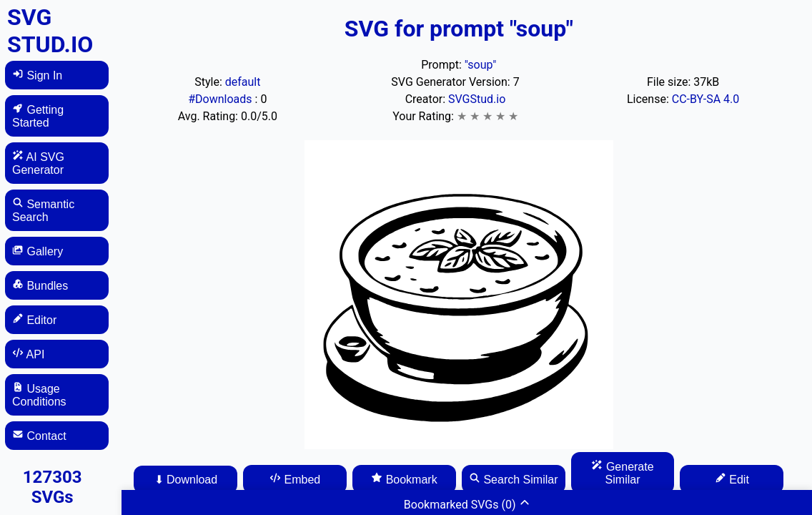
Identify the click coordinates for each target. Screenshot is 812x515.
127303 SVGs (53, 487)
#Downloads (221, 99)
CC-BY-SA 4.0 (706, 99)
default (243, 82)
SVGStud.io (477, 99)
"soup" (481, 65)
